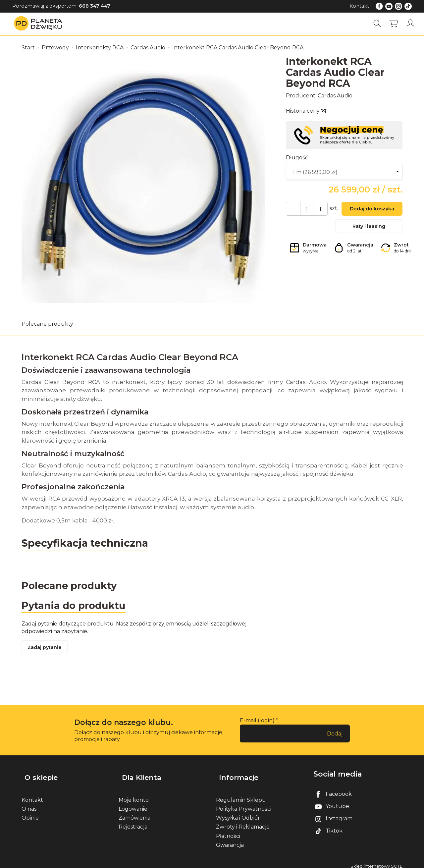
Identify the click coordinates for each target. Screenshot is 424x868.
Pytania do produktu (75, 606)
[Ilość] (303, 209)
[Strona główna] (40, 24)
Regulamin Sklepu (241, 795)
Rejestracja (133, 822)
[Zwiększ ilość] (291, 209)
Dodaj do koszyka (369, 210)
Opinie (30, 813)
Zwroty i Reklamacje (243, 822)
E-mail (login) (257, 723)
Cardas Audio (335, 96)
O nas (29, 804)
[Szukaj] (379, 24)
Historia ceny (306, 111)
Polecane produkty (47, 324)
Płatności (228, 831)
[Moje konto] (412, 24)
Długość (297, 158)
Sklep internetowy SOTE (376, 861)
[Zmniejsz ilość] (315, 209)
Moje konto (134, 795)
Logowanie (133, 804)
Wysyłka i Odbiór (238, 813)
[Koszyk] (396, 24)
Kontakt (359, 6)
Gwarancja (230, 840)
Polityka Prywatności (244, 804)
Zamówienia (134, 813)
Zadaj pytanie (46, 650)
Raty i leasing (369, 228)
